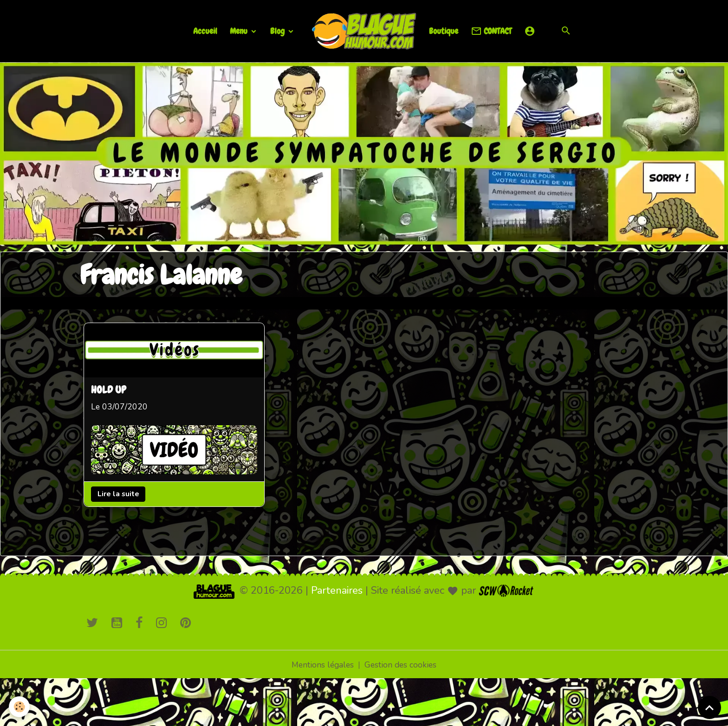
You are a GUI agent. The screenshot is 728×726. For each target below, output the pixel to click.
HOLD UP (109, 390)
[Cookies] (20, 707)
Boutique (444, 31)
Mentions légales (322, 664)
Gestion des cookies (402, 664)
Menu (240, 31)
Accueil (205, 31)
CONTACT (491, 31)
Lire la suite (119, 494)
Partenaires (337, 590)
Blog (278, 31)
